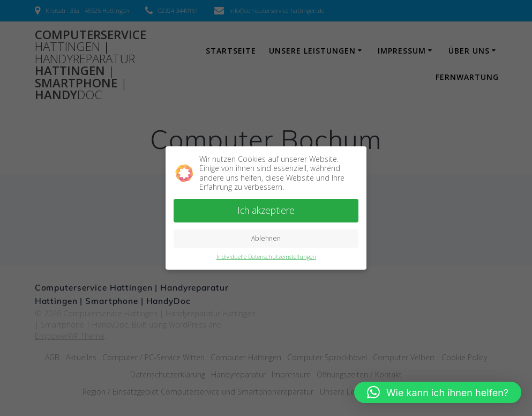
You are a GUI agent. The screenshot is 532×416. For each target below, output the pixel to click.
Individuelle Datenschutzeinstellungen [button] (266, 257)
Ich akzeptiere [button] (266, 210)
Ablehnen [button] (266, 238)
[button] (438, 392)
